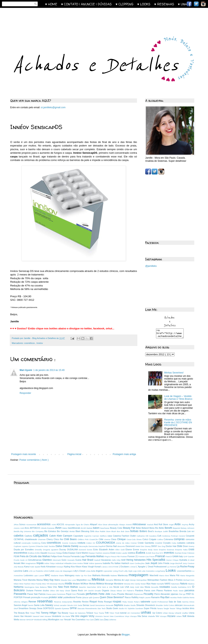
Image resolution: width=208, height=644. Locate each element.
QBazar (85, 597)
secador (63, 605)
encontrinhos (21, 553)
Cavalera (153, 536)
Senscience (100, 605)
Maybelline (82, 580)
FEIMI (17, 556)
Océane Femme (34, 590)
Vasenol (36, 616)
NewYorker (92, 587)
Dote (180, 546)
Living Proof (118, 571)
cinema (108, 539)
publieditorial (70, 597)
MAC (48, 575)
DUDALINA (73, 550)
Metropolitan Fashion (158, 580)
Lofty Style (128, 571)
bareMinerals (75, 528)
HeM (124, 560)
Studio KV (123, 608)
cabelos (19, 536)
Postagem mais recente (24, 454)
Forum (152, 556)
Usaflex (185, 613)
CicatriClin (94, 539)
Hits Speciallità (156, 560)
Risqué (94, 602)
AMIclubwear (140, 524)
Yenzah (68, 619)
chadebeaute (31, 539)
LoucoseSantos (184, 571)
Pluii (181, 594)
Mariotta (32, 580)
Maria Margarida (187, 575)
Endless (31, 553)
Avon (59, 528)
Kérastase (51, 567)
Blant (78, 531)
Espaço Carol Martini (78, 553)
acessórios (44, 524)
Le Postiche (38, 571)
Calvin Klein (56, 536)
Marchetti (155, 575)
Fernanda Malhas (95, 556)
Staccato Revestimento (87, 608)
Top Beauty (63, 613)
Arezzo (17, 528)
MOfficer (85, 584)
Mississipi (54, 584)
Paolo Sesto (179, 591)
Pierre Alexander (163, 594)
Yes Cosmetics (79, 619)
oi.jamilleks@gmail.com (53, 107)
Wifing (45, 620)
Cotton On (91, 543)
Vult (185, 616)
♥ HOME (53, 4)
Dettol (138, 546)
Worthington (54, 619)
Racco (128, 597)
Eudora (141, 553)
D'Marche (40, 546)
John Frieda (164, 563)
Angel (172, 525)
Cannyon (68, 536)
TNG (38, 613)
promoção (36, 597)
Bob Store (126, 531)
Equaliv (44, 553)
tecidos (186, 608)
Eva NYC (160, 553)
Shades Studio (130, 605)
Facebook (189, 4)
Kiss (73, 567)
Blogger (126, 635)
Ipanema (99, 563)
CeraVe (182, 536)
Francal (160, 556)
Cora (44, 543)
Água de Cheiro (83, 525)
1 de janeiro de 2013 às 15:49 (49, 370)
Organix (106, 590)
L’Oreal (133, 567)
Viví (158, 616)
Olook (68, 591)
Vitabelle (152, 616)
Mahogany (70, 575)
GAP (186, 556)
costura (82, 543)
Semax (86, 605)
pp (184, 594)
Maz (90, 580)
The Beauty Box (22, 613)
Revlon (86, 602)
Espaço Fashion (96, 553)
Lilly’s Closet (80, 571)
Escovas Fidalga (55, 553)
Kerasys (60, 567)
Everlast (178, 553)
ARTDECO (35, 528)
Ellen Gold (120, 550)
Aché (54, 525)
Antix (178, 524)
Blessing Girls (88, 531)
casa (110, 536)
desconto (121, 546)
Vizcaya (164, 616)
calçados (41, 535)
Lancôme (18, 571)
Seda (80, 605)
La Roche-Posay (186, 567)
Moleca (100, 584)
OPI (86, 591)
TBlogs (179, 608)
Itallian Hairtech (122, 563)
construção (27, 543)
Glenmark (57, 560)
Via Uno (76, 616)
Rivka (101, 602)
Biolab (73, 531)
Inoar (86, 563)
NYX (190, 587)
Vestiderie (57, 616)
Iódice (92, 563)
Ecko (96, 550)
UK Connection (134, 613)
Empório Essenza (167, 550)
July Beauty (19, 567)
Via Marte (66, 616)
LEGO (47, 571)
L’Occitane (124, 567)
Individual (60, 563)
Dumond (83, 550)
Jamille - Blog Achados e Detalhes (40, 338)
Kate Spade (36, 567)
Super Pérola (150, 608)
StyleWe (132, 608)
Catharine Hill (143, 536)
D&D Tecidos (50, 546)
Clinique (122, 539)
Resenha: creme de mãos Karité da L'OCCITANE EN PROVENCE (178, 424)
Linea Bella (91, 571)
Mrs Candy (136, 584)
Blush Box (116, 531)
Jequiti (154, 563)
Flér (119, 556)
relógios (25, 602)
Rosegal (108, 602)
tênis (192, 608)
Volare (179, 616)
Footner (124, 556)
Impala (40, 563)
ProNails (45, 597)
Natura (184, 584)
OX (125, 591)
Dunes (90, 550)
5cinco (23, 524)
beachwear (105, 528)
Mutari (144, 584)
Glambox (47, 560)
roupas (118, 601)
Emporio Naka (182, 550)
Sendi (93, 605)
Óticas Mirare (117, 591)
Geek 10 (24, 560)
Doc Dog (162, 546)
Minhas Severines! (174, 374)
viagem (84, 616)
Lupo (36, 575)
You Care (90, 620)
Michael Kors (189, 580)
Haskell (97, 560)
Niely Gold (135, 587)
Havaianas (106, 560)
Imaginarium (31, 563)
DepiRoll (102, 546)
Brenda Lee (186, 531)
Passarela (21, 594)
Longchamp (160, 571)
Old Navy (60, 591)
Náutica (191, 584)
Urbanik (178, 613)
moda (69, 583)
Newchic (83, 587)
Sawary (49, 605)
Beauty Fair (130, 528)
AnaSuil (150, 525)
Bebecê (146, 528)
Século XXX (72, 605)
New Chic (53, 587)
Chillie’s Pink (83, 539)
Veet (42, 616)
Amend (129, 525)
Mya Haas (151, 584)
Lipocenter (108, 571)
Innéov (40, 343)
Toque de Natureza (78, 613)
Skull (16, 608)
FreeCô (169, 556)
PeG (74, 594)
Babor (65, 528)
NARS (168, 584)
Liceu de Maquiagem (64, 571)
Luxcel (42, 575)
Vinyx (127, 616)
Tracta (102, 613)
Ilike (23, 563)
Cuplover (18, 546)
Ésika (66, 553)
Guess (79, 560)
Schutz (57, 605)
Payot (69, 594)
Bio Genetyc (63, 531)
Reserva (58, 602)
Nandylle (161, 584)
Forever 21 (133, 556)
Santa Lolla (40, 605)
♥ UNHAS (185, 4)
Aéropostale (70, 525)
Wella (17, 619)
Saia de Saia (175, 602)
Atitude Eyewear (48, 528)
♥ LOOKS (146, 4)
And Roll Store (161, 524)
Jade (148, 563)
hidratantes (140, 560)
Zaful (97, 619)
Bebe (139, 528)
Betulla (17, 531)
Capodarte (79, 536)
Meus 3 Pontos (176, 580)
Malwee (114, 575)
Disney (148, 546)
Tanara (160, 608)
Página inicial (74, 454)
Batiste (90, 528)
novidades (165, 587)
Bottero (144, 531)
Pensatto (81, 594)
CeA (160, 536)
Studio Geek (112, 608)
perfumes (92, 594)
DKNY (155, 546)
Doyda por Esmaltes (24, 550)
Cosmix (66, 543)
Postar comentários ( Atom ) (34, 460)
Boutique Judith (162, 531)
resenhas (46, 601)
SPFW (74, 608)
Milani (16, 584)
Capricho (88, 536)
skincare (179, 605)
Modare (77, 584)
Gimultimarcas (35, 560)
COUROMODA (106, 543)
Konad (98, 567)
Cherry (50, 539)
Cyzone (32, 546)
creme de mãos (123, 543)
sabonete (146, 602)
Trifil (107, 613)
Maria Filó (175, 575)
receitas (174, 597)
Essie (113, 553)
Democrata (93, 546)
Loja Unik (137, 571)
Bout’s (151, 531)
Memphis (110, 580)
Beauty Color (117, 528)
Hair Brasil (88, 560)
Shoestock (150, 605)
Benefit (169, 528)
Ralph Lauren (145, 597)
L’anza (104, 567)
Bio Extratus (51, 531)
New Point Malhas (68, 587)
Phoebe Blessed (125, 594)
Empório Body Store (150, 550)
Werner (23, 620)
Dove (186, 546)
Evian (185, 553)
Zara (102, 620)
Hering (130, 560)
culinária (190, 543)
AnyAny (185, 525)
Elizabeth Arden (107, 550)
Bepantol (177, 528)
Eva (154, 553)
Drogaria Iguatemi (51, 550)
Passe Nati (33, 594)
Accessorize (31, 525)
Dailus (59, 546)
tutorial (124, 613)
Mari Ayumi (26, 370)
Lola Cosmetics (148, 571)
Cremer (134, 543)
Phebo (114, 594)
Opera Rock (78, 590)
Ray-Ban (165, 597)
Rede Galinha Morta (186, 597)
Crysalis (167, 543)
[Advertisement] (85, 19)
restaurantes (68, 602)
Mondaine (119, 584)
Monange (109, 584)
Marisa (40, 580)
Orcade (98, 591)
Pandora (140, 590)
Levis (52, 571)
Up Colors (157, 613)
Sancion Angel (21, 605)
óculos (46, 590)
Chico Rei (59, 539)
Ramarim (156, 597)
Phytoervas (139, 594)
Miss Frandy (37, 584)
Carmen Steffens (100, 536)
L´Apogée (141, 567)
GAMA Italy (178, 556)
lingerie (100, 571)
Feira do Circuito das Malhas (35, 556)
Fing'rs (108, 556)
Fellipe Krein (57, 556)
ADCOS (61, 524)
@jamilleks (151, 266)
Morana (127, 584)
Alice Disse (103, 525)
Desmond (130, 546)
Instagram (203, 4)
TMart (33, 613)
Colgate (153, 539)
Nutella (175, 587)
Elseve (129, 550)
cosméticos (30, 343)
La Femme (172, 567)
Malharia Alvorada (101, 575)
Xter (62, 620)
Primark (27, 597)
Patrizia (42, 594)
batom (97, 528)
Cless (114, 539)
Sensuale (110, 605)
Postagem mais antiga (124, 454)
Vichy (92, 616)
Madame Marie (58, 575)
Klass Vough (88, 567)
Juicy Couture (188, 563)
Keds (44, 567)
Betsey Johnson (187, 528)
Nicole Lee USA (122, 587)
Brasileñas (174, 531)
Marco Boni (164, 575)
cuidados (182, 543)
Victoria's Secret (102, 616)
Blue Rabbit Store (103, 531)
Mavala (64, 580)
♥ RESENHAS (166, 4)
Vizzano (172, 616)
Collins (160, 539)
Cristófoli (159, 543)
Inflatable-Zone (71, 563)
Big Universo (26, 531)
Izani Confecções (137, 563)
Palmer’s (131, 591)
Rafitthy (135, 597)
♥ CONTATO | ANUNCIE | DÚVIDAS (88, 4)
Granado (71, 560)
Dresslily (39, 550)
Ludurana (29, 575)
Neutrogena (30, 587)
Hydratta (184, 560)
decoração (84, 546)
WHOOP (30, 620)
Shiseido (141, 605)
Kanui (27, 567)
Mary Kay (49, 580)
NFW (100, 587)
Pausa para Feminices (56, 594)
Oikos (53, 591)
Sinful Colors (169, 605)
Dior (143, 546)
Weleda (191, 616)
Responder (25, 393)
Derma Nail (112, 546)
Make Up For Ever (84, 575)
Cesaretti (190, 536)
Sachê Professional (160, 602)
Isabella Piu (109, 563)
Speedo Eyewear (62, 608)
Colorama (169, 539)
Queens (96, 597)
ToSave (90, 613)
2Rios (16, 525)
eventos (169, 553)
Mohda (93, 584)
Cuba (174, 543)
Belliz (162, 528)
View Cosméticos (117, 616)
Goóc (64, 560)
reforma (17, 602)
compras (180, 539)
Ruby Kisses (128, 602)
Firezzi (114, 556)
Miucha (61, 584)
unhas (147, 612)
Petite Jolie (105, 594)
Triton (112, 613)
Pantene (168, 590)
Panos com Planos (154, 590)
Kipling (67, 567)
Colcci (146, 539)
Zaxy (107, 619)
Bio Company (38, 531)
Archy (192, 524)
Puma (79, 597)
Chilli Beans (71, 539)
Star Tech (102, 608)
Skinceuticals (189, 605)
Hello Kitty (116, 560)
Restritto (78, 602)
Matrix (58, 580)
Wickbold (38, 620)
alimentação (114, 525)
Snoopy (33, 608)
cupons (25, 546)
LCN (31, 571)
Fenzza (67, 556)
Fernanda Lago (78, 556)
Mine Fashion (25, 584)
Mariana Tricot (21, 580)
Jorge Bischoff (176, 563)
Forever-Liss (144, 556)
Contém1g (36, 543)
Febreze (191, 553)
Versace (48, 616)
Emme (137, 550)
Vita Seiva (143, 616)
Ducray (63, 550)
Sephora (119, 605)
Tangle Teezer (170, 608)
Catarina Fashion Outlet (125, 536)
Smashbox (24, 608)
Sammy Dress (188, 602)
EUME (149, 553)
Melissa (99, 579)
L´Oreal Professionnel (157, 567)
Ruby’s (137, 602)
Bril (193, 531)
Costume (73, 543)
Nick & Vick (108, 587)
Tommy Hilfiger (49, 613)
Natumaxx (176, 584)
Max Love (72, 580)
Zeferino (113, 620)
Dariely (75, 546)
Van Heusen (26, 616)
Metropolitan (142, 580)
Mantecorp (123, 575)
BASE (84, 528)
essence (107, 553)
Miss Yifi (46, 584)
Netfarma (19, 587)
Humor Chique (173, 560)
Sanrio (31, 605)
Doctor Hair (172, 546)
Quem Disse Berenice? (112, 597)
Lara (26, 571)
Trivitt (117, 613)
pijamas (175, 594)
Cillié (101, 539)
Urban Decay (169, 613)
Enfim (38, 553)
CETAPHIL (19, 539)
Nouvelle (155, 587)
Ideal (192, 560)
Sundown (140, 608)
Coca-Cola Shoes (135, 539)
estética (132, 553)
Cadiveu (29, 536)
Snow (40, 608)
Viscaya (134, 616)
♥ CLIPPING (126, 4)
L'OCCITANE (113, 567)
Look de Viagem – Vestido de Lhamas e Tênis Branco (178, 399)
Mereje (133, 580)
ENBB (191, 550)
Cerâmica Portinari (170, 536)
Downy (191, 546)
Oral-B (91, 591)
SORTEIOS (49, 608)
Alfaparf (94, 524)
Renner (33, 602)
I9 (189, 560)
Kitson (79, 567)
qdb (91, 597)
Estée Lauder (122, 553)
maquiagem (139, 575)
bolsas (135, 531)
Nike (142, 587)
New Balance (42, 587)
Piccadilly (149, 594)
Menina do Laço (122, 580)
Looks (171, 570)
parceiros (189, 590)
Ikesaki (17, 563)
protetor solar (56, 597)
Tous (96, 613)
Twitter (196, 4)
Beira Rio (154, 528)
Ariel (22, 528)
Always (122, 525)
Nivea (148, 587)
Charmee (42, 539)
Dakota (67, 546)
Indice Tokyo (50, 563)
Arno (27, 528)
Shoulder (159, 605)
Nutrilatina (183, 587)
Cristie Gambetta (146, 543)
